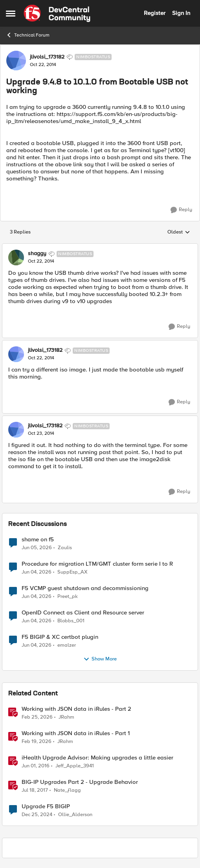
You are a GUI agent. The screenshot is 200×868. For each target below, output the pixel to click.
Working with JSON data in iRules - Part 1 (76, 733)
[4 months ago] (37, 717)
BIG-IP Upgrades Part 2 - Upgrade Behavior (80, 782)
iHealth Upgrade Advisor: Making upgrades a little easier (97, 758)
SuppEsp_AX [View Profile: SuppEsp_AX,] (72, 572)
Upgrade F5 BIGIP (46, 806)
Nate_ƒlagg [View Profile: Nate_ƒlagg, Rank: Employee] (67, 790)
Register (155, 13)
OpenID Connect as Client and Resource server (83, 613)
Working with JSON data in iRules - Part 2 (76, 709)
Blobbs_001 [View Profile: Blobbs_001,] (71, 621)
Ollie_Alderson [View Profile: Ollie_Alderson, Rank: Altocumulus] (75, 815)
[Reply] (181, 210)
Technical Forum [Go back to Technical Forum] (28, 35)
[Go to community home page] (57, 13)
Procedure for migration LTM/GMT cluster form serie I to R (97, 564)
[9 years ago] (35, 790)
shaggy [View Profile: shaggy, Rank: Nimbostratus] (37, 254)
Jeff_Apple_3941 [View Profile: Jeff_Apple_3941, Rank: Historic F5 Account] (75, 766)
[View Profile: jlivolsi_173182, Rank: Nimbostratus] (16, 61)
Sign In (181, 13)
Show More (100, 659)
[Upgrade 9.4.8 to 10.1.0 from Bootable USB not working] (41, 261)
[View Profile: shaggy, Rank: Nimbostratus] (16, 257)
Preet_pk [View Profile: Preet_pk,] (68, 596)
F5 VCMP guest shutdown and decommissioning (85, 588)
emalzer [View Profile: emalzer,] (67, 645)
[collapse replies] (100, 247)
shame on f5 (38, 540)
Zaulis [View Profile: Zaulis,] (65, 547)
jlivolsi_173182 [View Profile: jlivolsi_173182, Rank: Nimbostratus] (47, 57)
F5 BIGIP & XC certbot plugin (60, 637)
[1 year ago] (37, 815)
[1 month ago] (37, 548)
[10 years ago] (36, 766)
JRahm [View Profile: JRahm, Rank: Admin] (66, 717)
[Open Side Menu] (11, 13)
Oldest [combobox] (179, 232)
